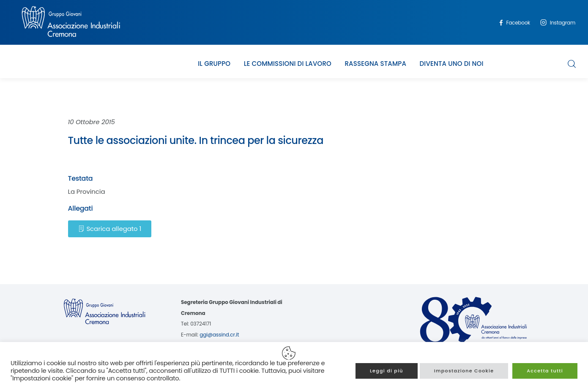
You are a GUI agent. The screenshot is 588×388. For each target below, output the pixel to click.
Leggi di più (387, 371)
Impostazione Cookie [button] (464, 371)
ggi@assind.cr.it (219, 335)
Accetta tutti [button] (545, 371)
